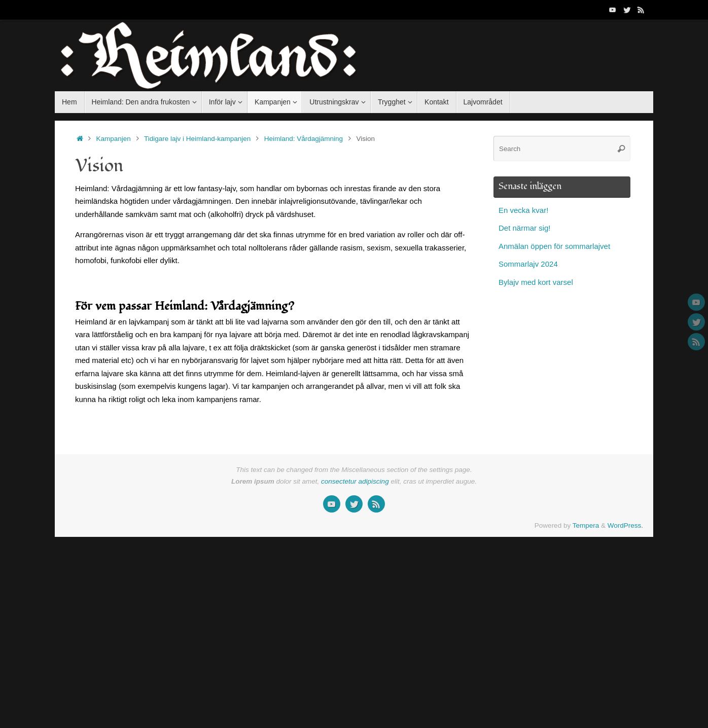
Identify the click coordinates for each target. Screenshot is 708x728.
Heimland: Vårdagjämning (304, 139)
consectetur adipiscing (355, 481)
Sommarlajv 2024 (528, 264)
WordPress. (625, 525)
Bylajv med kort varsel (536, 282)
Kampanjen (114, 139)
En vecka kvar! (523, 210)
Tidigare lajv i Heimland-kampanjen (197, 139)
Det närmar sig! (525, 228)
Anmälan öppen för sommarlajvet (554, 246)
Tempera (586, 525)
